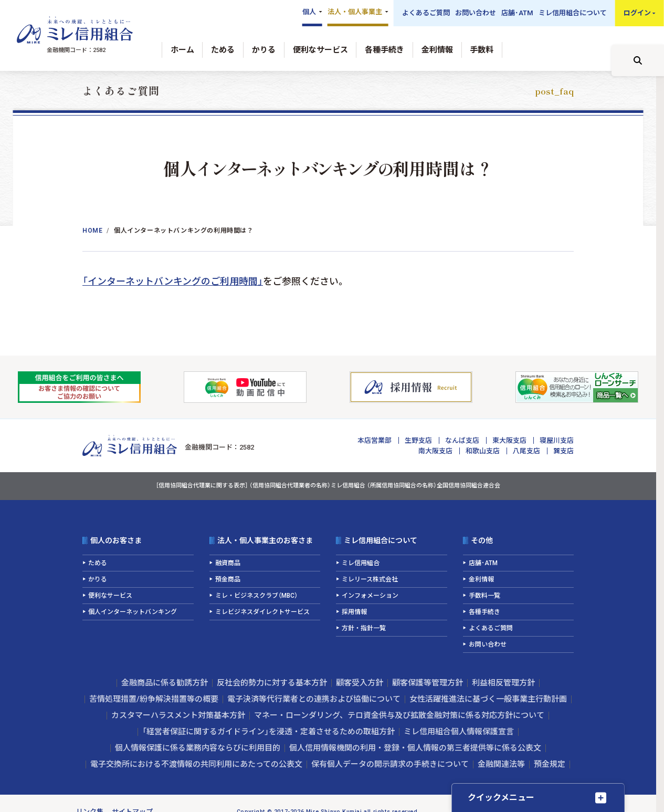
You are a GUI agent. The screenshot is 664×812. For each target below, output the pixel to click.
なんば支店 (462, 440)
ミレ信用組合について (573, 13)
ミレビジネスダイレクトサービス (262, 612)
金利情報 (437, 50)
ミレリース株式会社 (370, 579)
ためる (223, 50)
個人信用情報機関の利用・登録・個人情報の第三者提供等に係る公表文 (415, 748)
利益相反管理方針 (503, 683)
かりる (264, 50)
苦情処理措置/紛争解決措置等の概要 (154, 699)
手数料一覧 (484, 596)
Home (92, 231)
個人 (309, 12)
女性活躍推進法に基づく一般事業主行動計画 (488, 699)
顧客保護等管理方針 (428, 683)
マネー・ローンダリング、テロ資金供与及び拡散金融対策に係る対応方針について (399, 715)
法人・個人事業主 (355, 12)
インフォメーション (370, 596)
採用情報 (354, 612)
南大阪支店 (435, 451)
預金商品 (228, 579)
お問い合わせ (476, 13)
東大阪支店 (509, 440)
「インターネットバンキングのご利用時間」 (173, 281)
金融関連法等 (501, 764)
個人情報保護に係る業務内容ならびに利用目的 (198, 748)
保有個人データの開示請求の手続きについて (390, 764)
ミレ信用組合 (361, 563)
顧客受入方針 (360, 683)
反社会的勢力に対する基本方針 (272, 683)
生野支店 (418, 440)
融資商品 (228, 563)
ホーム (182, 50)
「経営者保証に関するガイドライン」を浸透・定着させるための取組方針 (268, 732)
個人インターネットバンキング (133, 612)
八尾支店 (526, 451)
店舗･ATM (517, 13)
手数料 (482, 50)
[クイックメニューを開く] (538, 798)
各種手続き (384, 50)
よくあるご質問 (426, 13)
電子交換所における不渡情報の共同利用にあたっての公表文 (196, 764)
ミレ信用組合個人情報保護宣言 (459, 732)
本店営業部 (375, 440)
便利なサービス (320, 50)
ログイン (637, 13)
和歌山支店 (483, 451)
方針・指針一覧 (364, 628)
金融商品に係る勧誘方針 (165, 683)
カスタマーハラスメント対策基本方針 (178, 715)
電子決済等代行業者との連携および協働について (314, 699)
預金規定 (550, 764)
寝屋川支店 (557, 440)
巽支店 (563, 451)
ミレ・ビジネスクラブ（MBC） (256, 596)
